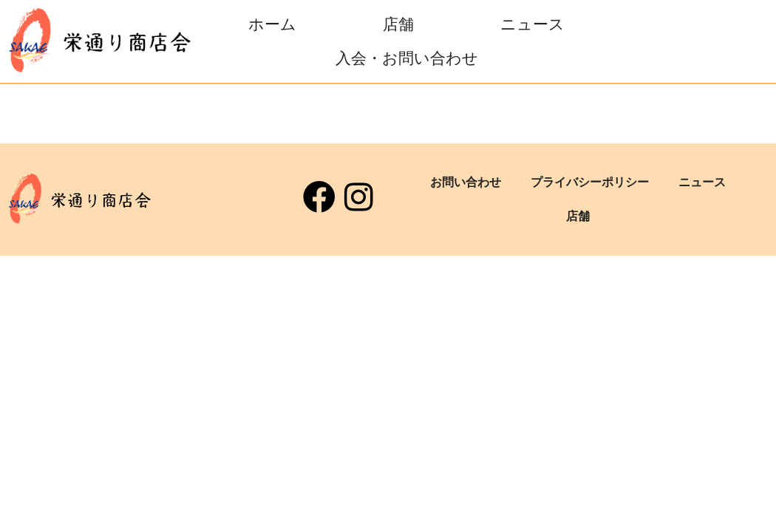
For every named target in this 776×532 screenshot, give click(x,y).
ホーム (272, 24)
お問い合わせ (466, 182)
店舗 (398, 24)
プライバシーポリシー (590, 182)
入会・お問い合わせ (407, 58)
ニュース (532, 24)
